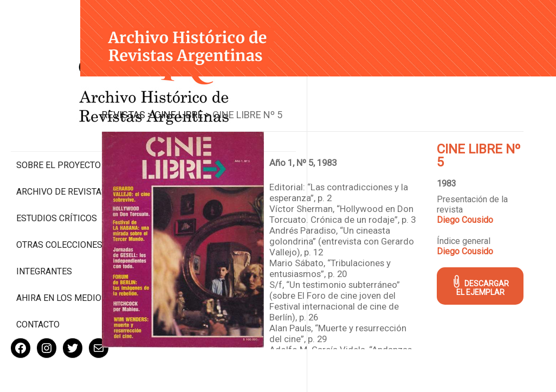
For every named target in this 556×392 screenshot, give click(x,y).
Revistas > (182, 105)
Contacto (38, 289)
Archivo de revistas (62, 146)
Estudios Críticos (57, 173)
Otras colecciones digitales (59, 204)
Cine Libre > (238, 105)
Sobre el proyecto (59, 120)
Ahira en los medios (62, 263)
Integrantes (44, 236)
